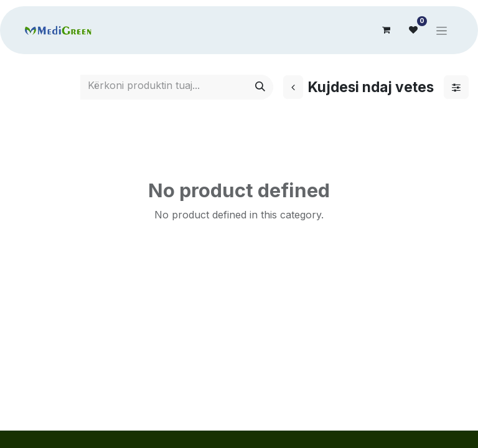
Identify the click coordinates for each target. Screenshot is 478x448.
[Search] (260, 87)
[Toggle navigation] (442, 30)
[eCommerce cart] (386, 30)
